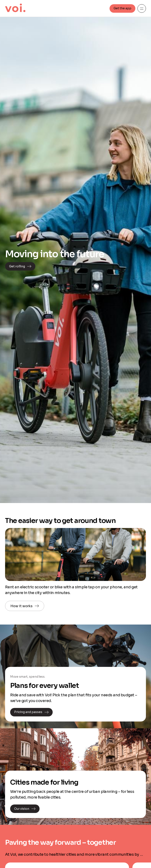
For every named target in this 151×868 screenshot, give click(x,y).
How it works (25, 606)
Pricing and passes (31, 712)
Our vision (25, 809)
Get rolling (20, 266)
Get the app (122, 8)
